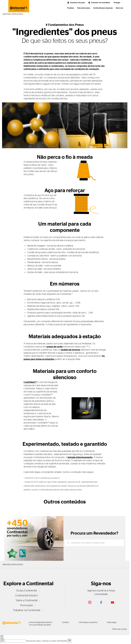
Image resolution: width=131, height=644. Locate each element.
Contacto (67, 622)
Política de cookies (120, 629)
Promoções (27, 605)
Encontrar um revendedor (101, 3)
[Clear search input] (69, 640)
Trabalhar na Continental (27, 610)
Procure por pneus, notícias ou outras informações (46, 641)
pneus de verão (55, 347)
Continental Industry (27, 595)
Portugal (117, 3)
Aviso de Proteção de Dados (41, 625)
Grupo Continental (27, 590)
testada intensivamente (80, 457)
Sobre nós (119, 8)
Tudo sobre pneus (84, 8)
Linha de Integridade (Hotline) (41, 622)
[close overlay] (2, 637)
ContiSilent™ (30, 382)
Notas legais (115, 622)
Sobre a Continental (27, 600)
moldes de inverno (70, 350)
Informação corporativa (91, 622)
